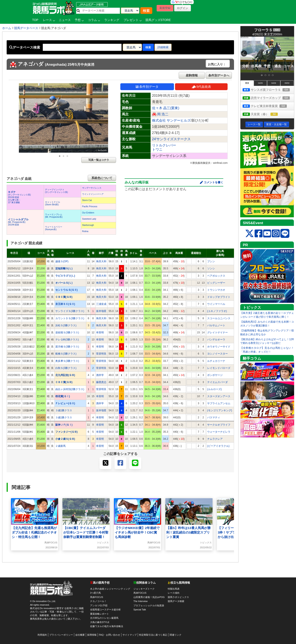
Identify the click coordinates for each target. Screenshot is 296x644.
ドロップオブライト (219, 297)
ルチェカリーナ (216, 361)
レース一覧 (254, 124)
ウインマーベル (216, 304)
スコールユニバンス (219, 318)
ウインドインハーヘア (93, 194)
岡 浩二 (163, 114)
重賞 (247, 83)
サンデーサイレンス (92, 188)
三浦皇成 (101, 304)
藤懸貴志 (101, 382)
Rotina (85, 231)
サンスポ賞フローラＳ (268, 90)
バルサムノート (216, 325)
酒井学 (100, 375)
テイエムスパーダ (217, 382)
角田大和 (101, 261)
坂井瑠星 (101, 311)
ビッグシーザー (216, 283)
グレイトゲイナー (217, 332)
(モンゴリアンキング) (220, 410)
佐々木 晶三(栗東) (166, 108)
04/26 (274, 83)
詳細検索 (163, 47)
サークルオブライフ (219, 425)
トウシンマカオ (216, 290)
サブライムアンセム (219, 403)
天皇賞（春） (264, 114)
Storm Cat (87, 200)
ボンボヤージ (215, 375)
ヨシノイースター (217, 354)
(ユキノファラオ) (217, 311)
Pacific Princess (90, 206)
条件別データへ (219, 75)
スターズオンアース (219, 396)
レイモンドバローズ (219, 368)
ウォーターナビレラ (219, 432)
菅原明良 (101, 354)
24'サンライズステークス (171, 139)
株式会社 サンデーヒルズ (171, 120)
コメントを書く (214, 182)
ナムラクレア (215, 439)
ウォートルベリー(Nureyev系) (54, 228)
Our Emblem (88, 213)
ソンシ (211, 268)
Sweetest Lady (89, 219)
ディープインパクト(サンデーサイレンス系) (57, 191)
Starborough (88, 225)
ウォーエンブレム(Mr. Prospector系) (54, 216)
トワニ (157, 150)
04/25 (260, 83)
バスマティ (214, 417)
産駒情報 (192, 75)
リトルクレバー (164, 145)
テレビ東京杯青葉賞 (268, 106)
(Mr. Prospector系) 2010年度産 (18, 222)
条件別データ (147, 87)
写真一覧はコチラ (99, 160)
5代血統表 (201, 87)
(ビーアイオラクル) (218, 446)
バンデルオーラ (216, 340)
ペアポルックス (216, 276)
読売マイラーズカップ (268, 98)
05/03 (287, 83)
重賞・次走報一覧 (276, 124)
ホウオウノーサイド (219, 347)
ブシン (211, 261)
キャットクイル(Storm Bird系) (53, 203)
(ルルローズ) (214, 389)
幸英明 (100, 332)
